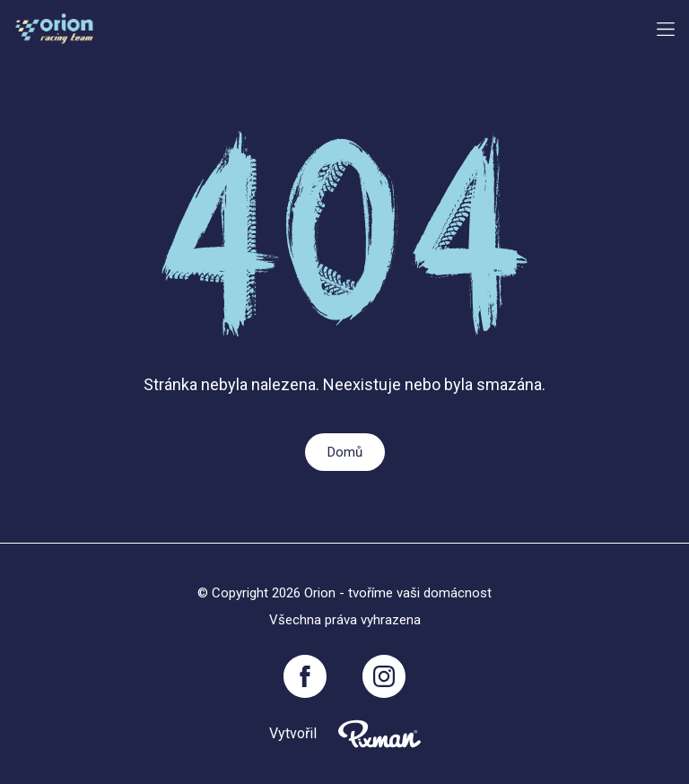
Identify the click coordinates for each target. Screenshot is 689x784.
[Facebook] (305, 676)
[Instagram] (384, 676)
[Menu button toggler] (666, 29)
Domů (345, 452)
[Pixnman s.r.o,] (379, 734)
